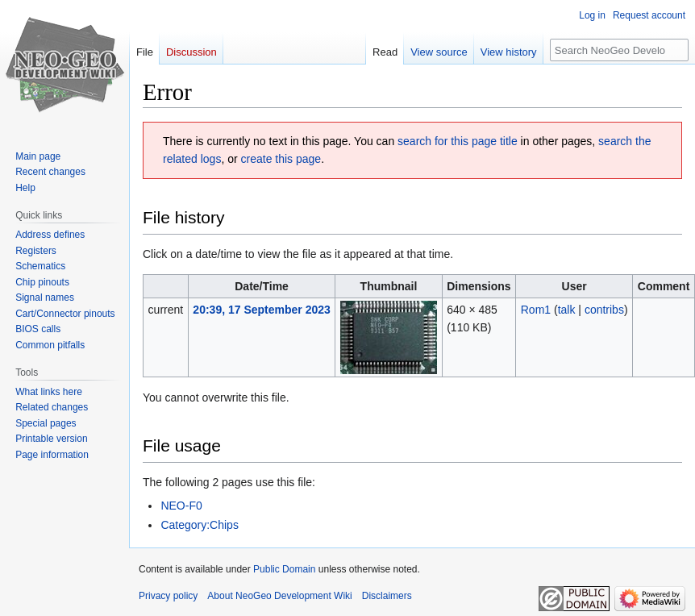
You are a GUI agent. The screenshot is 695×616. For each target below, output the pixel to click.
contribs (604, 310)
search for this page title (458, 141)
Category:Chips (200, 525)
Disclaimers (387, 596)
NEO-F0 (181, 506)
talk (567, 310)
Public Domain (284, 569)
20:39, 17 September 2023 (261, 310)
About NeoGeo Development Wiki (279, 596)
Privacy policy (168, 596)
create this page (281, 159)
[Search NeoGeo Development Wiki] (619, 50)
